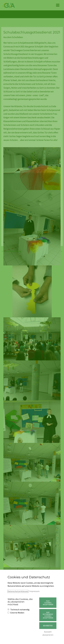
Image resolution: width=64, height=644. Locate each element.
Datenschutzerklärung (18, 591)
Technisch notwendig (20, 610)
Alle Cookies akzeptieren (48, 603)
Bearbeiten (48, 626)
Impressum (34, 591)
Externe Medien (17, 613)
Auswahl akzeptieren (48, 633)
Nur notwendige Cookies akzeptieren (48, 615)
